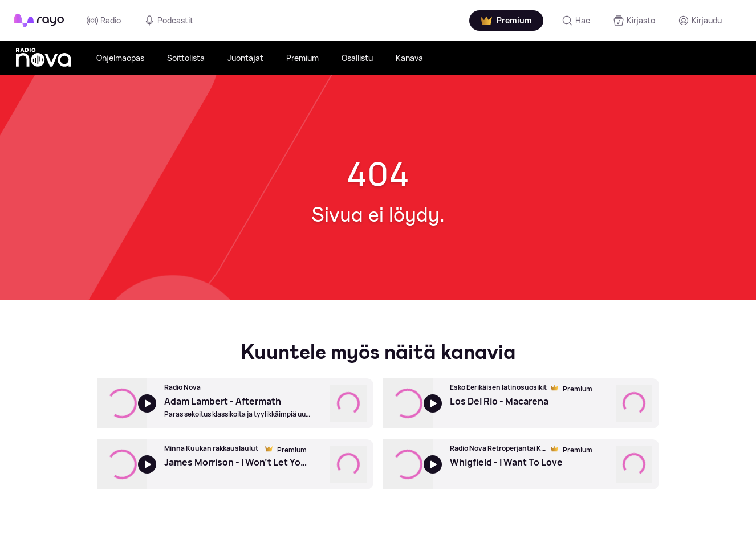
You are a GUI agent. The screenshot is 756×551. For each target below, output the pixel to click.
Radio (104, 21)
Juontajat (245, 58)
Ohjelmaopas (120, 58)
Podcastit (168, 21)
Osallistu (357, 58)
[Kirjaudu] (700, 21)
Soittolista (186, 58)
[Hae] (576, 21)
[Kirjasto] (634, 21)
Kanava (409, 58)
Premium (302, 58)
